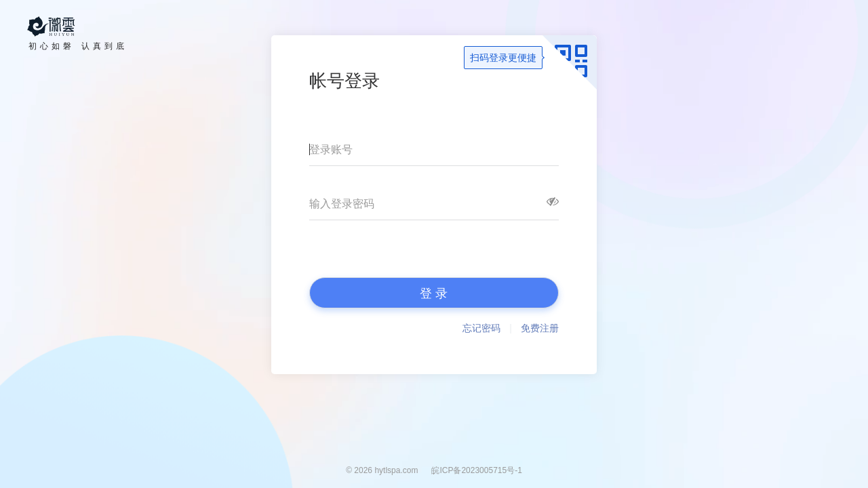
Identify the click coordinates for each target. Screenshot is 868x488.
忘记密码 (481, 328)
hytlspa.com (396, 470)
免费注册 (540, 328)
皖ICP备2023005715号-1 (476, 470)
